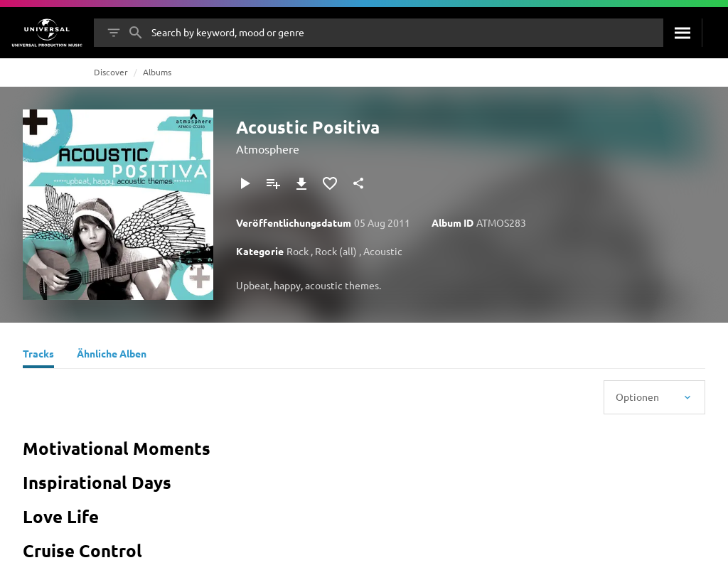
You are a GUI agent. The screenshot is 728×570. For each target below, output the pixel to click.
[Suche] (682, 33)
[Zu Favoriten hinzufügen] (330, 183)
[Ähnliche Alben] (112, 355)
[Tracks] (38, 355)
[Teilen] (358, 183)
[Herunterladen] (301, 183)
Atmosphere (268, 149)
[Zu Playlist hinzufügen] (273, 183)
